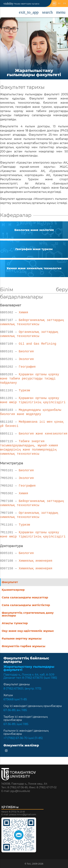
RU (59, 4)
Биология (17, 351)
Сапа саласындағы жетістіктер (26, 605)
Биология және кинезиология (34, 433)
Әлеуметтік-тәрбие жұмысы (24, 646)
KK (54, 4)
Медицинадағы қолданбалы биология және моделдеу (31, 412)
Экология (17, 359)
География (18, 366)
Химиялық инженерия (26, 560)
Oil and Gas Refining (28, 343)
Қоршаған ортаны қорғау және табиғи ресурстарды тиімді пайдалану (30, 378)
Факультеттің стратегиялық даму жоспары (28, 614)
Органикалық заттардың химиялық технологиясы (29, 334)
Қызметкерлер (13, 590)
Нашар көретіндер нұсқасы (21, 4)
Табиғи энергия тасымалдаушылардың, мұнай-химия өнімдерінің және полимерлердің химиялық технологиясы (29, 447)
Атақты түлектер (15, 623)
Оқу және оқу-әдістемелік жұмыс (28, 631)
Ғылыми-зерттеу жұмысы (22, 639)
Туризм (15, 390)
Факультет (10, 582)
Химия (14, 312)
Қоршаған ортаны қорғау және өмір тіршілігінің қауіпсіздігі (33, 400)
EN (65, 4)
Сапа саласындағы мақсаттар (25, 597)
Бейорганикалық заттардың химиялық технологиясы (32, 322)
